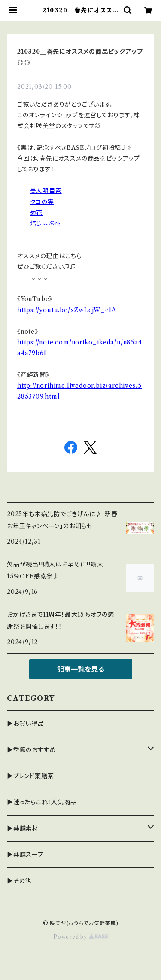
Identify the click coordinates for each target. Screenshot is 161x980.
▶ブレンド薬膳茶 (30, 776)
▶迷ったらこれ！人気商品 (42, 802)
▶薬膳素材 (23, 828)
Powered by (80, 937)
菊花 (36, 213)
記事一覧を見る (81, 669)
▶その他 (19, 881)
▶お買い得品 (26, 724)
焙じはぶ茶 (45, 223)
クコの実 (42, 202)
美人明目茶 (46, 191)
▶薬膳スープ (25, 855)
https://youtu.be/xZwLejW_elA (67, 310)
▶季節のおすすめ (31, 750)
